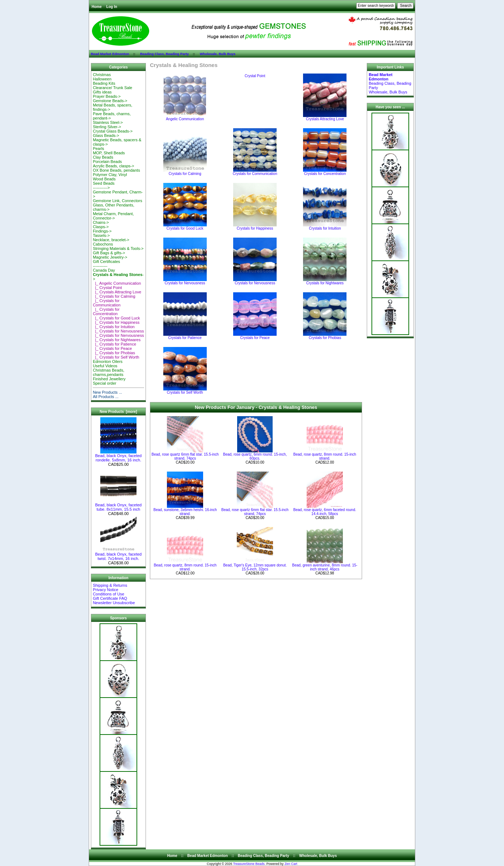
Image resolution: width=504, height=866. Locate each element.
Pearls (98, 148)
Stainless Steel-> (108, 122)
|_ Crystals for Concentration (106, 311)
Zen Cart (291, 864)
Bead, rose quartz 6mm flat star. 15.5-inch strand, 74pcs (185, 456)
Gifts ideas (102, 92)
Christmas (102, 75)
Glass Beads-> (106, 135)
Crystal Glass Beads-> (113, 131)
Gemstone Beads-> (110, 101)
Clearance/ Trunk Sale (112, 88)
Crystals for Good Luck (185, 227)
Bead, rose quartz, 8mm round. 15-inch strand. (325, 456)
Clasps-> (101, 227)
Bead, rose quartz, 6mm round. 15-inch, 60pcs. (255, 456)
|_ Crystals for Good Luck (116, 318)
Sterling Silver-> (107, 127)
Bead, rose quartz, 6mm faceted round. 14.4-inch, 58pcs (325, 512)
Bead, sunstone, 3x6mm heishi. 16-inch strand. (185, 512)
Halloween (102, 79)
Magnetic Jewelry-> (110, 257)
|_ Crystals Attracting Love (117, 292)
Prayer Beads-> (107, 96)
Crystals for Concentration (325, 172)
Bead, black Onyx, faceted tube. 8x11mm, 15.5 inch (118, 505)
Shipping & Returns (110, 585)
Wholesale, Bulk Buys (218, 54)
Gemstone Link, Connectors (117, 201)
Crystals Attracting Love (325, 117)
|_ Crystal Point (107, 288)
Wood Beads (104, 179)
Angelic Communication (185, 117)
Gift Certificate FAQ (110, 598)
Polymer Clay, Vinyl (110, 175)
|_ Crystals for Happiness (116, 322)
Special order (104, 383)
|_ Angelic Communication (117, 283)
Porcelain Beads (107, 162)
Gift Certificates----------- (106, 264)
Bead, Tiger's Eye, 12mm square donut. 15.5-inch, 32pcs (255, 567)
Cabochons (103, 244)
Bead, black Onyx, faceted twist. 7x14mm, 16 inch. (118, 555)
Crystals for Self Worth (185, 391)
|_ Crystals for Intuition (114, 327)
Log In (112, 7)
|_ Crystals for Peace (112, 348)
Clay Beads (103, 157)
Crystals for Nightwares (325, 281)
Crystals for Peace (255, 336)
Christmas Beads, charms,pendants (108, 372)
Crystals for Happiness (255, 227)
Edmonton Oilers (108, 361)
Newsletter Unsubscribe (114, 603)
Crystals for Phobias (325, 336)
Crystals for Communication (255, 172)
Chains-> (101, 222)
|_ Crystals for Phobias (114, 353)
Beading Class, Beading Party (165, 54)
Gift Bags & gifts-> (109, 253)
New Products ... (107, 392)
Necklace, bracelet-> (111, 240)
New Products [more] (118, 412)
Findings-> (102, 231)
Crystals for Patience (185, 336)
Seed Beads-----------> (104, 185)
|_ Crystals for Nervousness (118, 331)
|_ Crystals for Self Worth (116, 357)
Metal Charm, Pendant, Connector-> (113, 216)
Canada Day (104, 270)
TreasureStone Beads (249, 864)
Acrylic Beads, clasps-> (113, 166)
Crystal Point (255, 76)
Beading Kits (104, 83)
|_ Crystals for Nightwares (117, 340)
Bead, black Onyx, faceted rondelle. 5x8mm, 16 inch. (118, 456)
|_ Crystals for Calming (114, 296)
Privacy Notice (105, 590)
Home (97, 7)
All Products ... (106, 397)
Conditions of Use (108, 594)
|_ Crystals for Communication (106, 303)
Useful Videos (105, 366)
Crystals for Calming (185, 172)
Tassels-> (101, 235)
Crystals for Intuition (325, 227)
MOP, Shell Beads (109, 153)
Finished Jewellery (109, 379)
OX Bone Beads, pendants (116, 170)
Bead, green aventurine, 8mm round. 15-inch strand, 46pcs (325, 567)
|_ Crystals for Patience (114, 344)
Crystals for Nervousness (185, 281)
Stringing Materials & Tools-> (118, 248)
